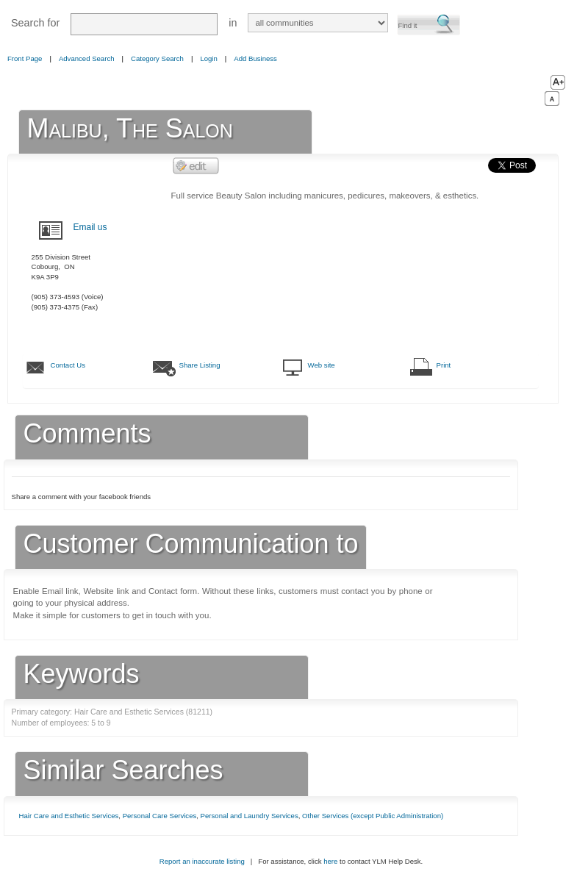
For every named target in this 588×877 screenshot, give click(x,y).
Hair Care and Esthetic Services (69, 816)
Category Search (157, 58)
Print (444, 365)
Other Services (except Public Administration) (373, 816)
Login (208, 58)
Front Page (25, 58)
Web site (322, 365)
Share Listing (200, 365)
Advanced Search (87, 58)
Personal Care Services (160, 816)
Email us (90, 227)
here (330, 861)
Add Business (255, 58)
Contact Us (68, 365)
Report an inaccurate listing (202, 861)
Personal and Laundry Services (250, 816)
